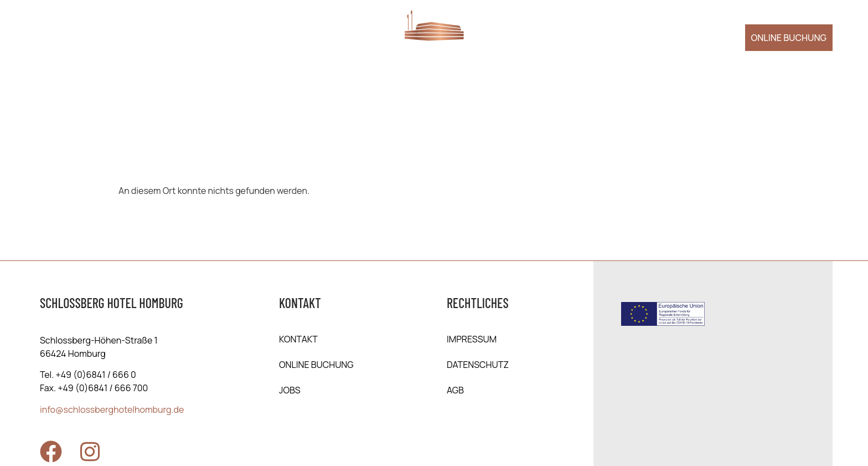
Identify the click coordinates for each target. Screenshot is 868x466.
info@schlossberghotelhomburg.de (112, 409)
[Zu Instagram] (90, 452)
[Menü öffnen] (53, 36)
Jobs (290, 390)
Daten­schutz (478, 365)
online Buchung (316, 365)
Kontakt (298, 339)
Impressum (472, 339)
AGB (455, 390)
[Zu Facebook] (51, 452)
